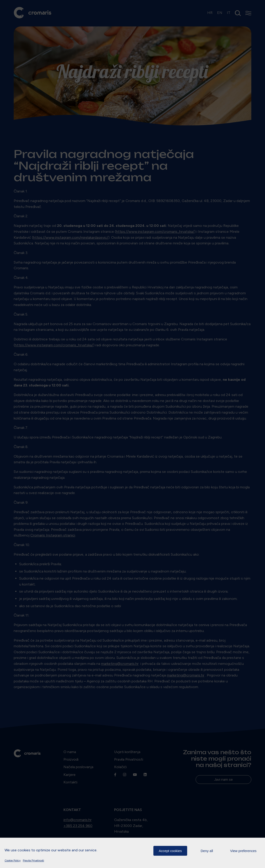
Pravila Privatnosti (33, 860)
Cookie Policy (13, 860)
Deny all (207, 851)
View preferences (243, 851)
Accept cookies (170, 851)
